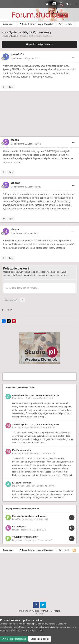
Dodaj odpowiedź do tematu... (22, 288)
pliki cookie (38, 624)
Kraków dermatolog (22, 450)
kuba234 (16, 519)
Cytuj (11, 87)
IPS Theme (24, 611)
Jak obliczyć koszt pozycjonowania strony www (36, 395)
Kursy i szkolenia (44, 36)
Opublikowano (25, 59)
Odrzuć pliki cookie (40, 639)
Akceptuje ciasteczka (14, 639)
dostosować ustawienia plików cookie (45, 627)
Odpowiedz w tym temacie (40, 44)
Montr (21, 427)
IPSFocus (35, 611)
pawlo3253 (13, 36)
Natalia (16, 530)
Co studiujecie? (20, 526)
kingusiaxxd (18, 540)
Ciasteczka (56, 611)
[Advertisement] (27, 114)
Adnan (21, 398)
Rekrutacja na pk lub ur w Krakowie (29, 516)
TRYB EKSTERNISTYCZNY (25, 537)
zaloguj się (28, 275)
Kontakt (45, 611)
